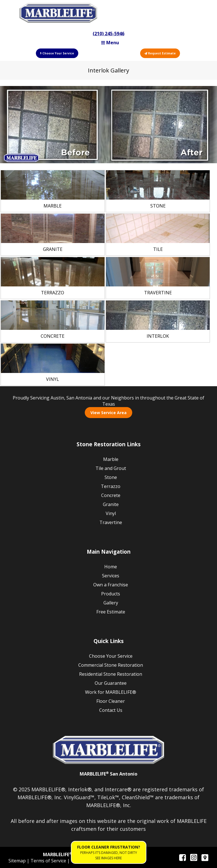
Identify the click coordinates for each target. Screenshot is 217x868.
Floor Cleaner (111, 701)
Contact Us (111, 710)
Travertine (111, 522)
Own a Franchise (111, 585)
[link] (53, 191)
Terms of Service (49, 861)
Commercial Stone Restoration (111, 665)
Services (111, 576)
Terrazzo (111, 486)
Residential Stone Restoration (111, 674)
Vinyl (111, 513)
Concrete (111, 495)
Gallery (111, 603)
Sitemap (18, 861)
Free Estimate (111, 612)
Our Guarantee (111, 683)
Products (111, 594)
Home (111, 567)
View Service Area (108, 413)
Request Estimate (160, 53)
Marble (111, 459)
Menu (110, 43)
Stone (111, 477)
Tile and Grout (111, 468)
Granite (111, 504)
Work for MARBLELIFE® (111, 692)
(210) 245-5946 (108, 34)
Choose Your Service (57, 53)
